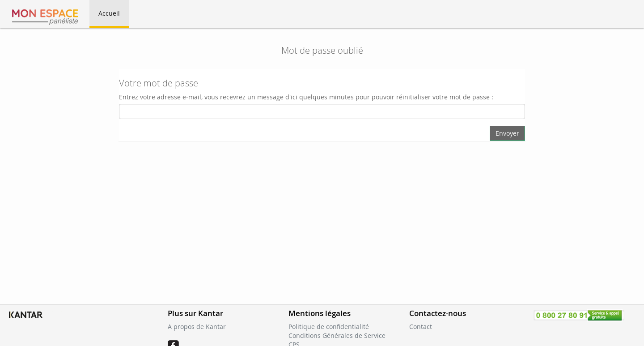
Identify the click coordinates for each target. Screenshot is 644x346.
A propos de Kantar (197, 327)
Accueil (109, 13)
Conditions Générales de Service (337, 335)
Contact (421, 327)
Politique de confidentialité (329, 327)
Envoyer (507, 133)
